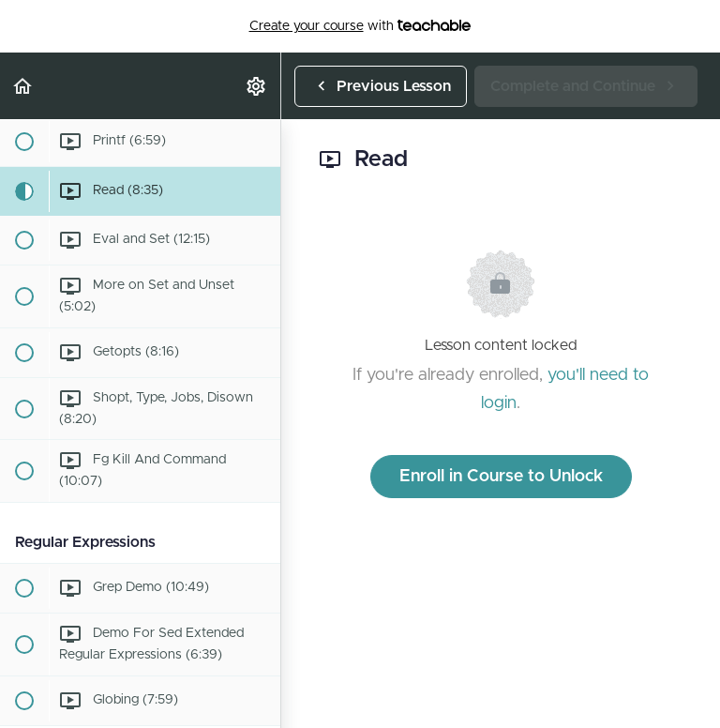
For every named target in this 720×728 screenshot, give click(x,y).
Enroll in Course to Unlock (501, 477)
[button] (23, 86)
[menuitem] (257, 86)
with (360, 26)
